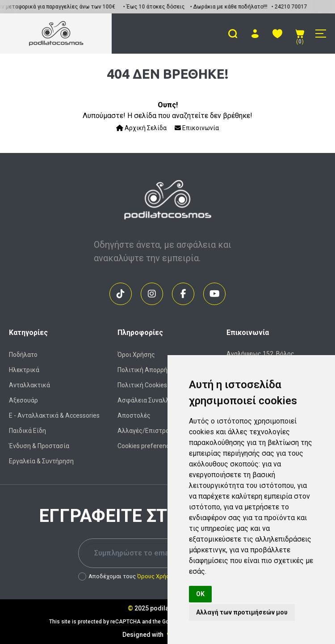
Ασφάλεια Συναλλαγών (151, 400)
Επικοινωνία (197, 128)
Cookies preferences (147, 446)
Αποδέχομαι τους (127, 576)
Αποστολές (134, 415)
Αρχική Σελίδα (141, 128)
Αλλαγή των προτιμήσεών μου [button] (242, 612)
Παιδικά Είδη (27, 431)
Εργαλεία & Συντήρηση (41, 461)
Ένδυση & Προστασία (39, 446)
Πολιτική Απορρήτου (148, 370)
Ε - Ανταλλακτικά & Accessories (54, 415)
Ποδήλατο (23, 355)
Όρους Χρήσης (157, 576)
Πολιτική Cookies (142, 385)
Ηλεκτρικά (24, 370)
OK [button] (200, 594)
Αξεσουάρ (23, 400)
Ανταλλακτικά (29, 385)
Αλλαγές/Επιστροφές (149, 431)
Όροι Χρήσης (136, 355)
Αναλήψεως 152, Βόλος (260, 354)
